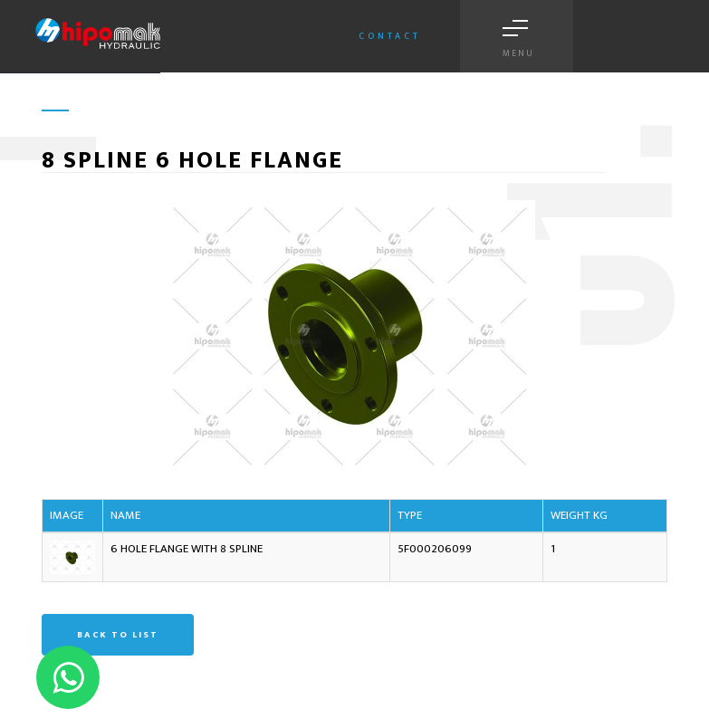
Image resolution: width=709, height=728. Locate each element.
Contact (390, 36)
